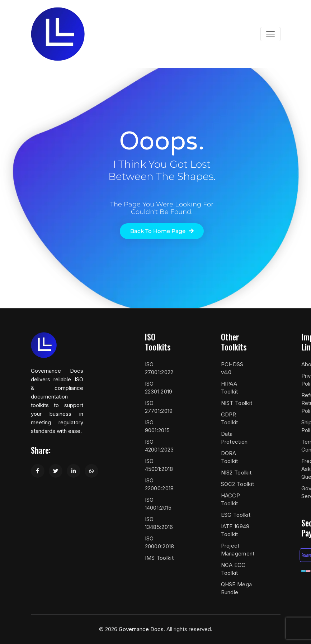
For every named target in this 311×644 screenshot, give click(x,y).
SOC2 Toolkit (238, 484)
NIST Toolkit (237, 403)
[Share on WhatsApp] (91, 471)
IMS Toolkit (159, 558)
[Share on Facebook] (38, 471)
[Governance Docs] (58, 34)
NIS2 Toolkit (236, 473)
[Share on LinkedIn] (74, 471)
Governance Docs (141, 629)
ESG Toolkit (236, 515)
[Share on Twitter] (56, 471)
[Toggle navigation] (270, 34)
